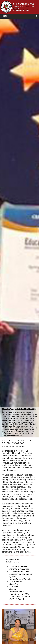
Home (4, 16)
